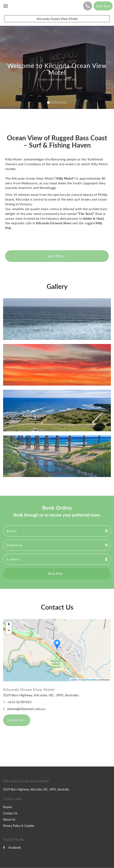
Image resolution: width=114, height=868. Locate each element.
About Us (9, 819)
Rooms (8, 807)
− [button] (9, 631)
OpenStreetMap (89, 680)
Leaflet (74, 680)
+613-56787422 (19, 702)
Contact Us (15, 720)
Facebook (12, 848)
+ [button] (9, 625)
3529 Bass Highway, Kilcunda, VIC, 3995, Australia (41, 695)
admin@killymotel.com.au (26, 709)
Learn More (55, 256)
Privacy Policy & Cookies (19, 826)
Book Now (56, 574)
